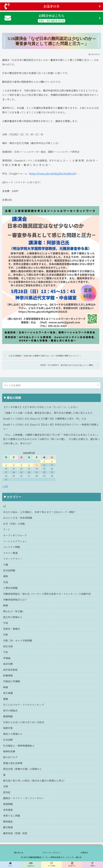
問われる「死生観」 (14, 611)
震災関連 (8, 827)
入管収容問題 (10, 588)
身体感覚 (8, 810)
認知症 (7, 792)
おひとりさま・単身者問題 (18, 518)
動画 (5, 605)
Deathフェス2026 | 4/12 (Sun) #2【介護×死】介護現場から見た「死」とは (45, 419)
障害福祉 (8, 821)
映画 (5, 687)
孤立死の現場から (13, 617)
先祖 (5, 582)
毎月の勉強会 (10, 710)
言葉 (5, 786)
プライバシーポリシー (51, 853)
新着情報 (8, 675)
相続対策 (8, 728)
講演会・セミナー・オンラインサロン (24, 798)
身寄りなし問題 (12, 816)
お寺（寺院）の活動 (14, 524)
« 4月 (5, 486)
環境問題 (8, 716)
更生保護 (8, 693)
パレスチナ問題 (11, 547)
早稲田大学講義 (12, 681)
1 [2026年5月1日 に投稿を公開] (44, 461)
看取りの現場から (13, 734)
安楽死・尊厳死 (12, 629)
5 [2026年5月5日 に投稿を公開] (21, 465)
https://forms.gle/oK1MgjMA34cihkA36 (53, 173)
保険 (5, 576)
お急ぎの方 (53, 6)
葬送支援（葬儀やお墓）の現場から (22, 769)
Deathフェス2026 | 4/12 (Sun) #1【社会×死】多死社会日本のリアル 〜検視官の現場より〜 (51, 427)
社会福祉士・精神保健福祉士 (19, 746)
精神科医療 (9, 751)
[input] (51, 385)
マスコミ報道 (10, 553)
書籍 (5, 699)
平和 (5, 652)
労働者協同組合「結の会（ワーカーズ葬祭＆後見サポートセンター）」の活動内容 (47, 594)
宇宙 (5, 623)
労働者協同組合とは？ (15, 600)
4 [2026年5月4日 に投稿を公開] (14, 465)
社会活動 (8, 740)
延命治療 (8, 664)
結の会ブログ (10, 757)
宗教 (5, 635)
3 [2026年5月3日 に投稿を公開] (6, 465)
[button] (98, 385)
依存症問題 (9, 570)
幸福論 (7, 658)
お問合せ (84, 853)
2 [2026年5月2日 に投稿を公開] (52, 461)
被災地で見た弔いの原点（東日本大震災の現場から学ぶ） (34, 781)
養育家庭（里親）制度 (15, 833)
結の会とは (19, 853)
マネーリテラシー (13, 559)
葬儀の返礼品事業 (13, 763)
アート (7, 529)
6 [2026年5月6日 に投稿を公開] (29, 465)
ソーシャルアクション (15, 541)
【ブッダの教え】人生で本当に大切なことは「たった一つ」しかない (40, 407)
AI (4, 506)
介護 (5, 565)
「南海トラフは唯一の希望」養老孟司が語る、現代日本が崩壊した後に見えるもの (48, 413)
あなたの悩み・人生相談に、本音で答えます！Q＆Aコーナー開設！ (40, 512)
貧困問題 (8, 804)
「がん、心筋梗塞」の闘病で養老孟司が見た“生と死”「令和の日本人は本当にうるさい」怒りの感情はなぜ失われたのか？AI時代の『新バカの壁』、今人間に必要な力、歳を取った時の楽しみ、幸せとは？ (51, 439)
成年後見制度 (10, 670)
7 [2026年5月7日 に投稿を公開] (37, 465)
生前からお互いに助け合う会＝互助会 (24, 722)
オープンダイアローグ (15, 535)
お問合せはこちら (53, 18)
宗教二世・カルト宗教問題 (18, 640)
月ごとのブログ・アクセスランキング (24, 705)
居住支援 (8, 646)
